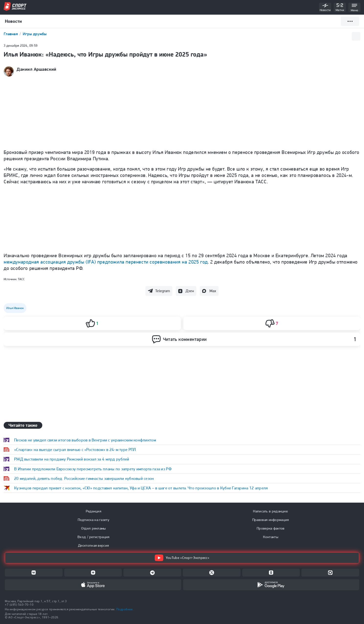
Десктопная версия (93, 545)
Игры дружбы (35, 34)
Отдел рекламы (94, 528)
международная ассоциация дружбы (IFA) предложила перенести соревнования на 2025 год (106, 262)
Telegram (163, 291)
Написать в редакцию (270, 511)
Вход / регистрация (93, 537)
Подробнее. (125, 609)
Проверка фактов (271, 528)
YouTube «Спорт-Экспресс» (182, 558)
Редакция (94, 511)
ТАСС (21, 279)
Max (213, 291)
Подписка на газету (94, 520)
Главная (11, 34)
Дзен (190, 291)
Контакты (271, 537)
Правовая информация (271, 520)
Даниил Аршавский (37, 69)
